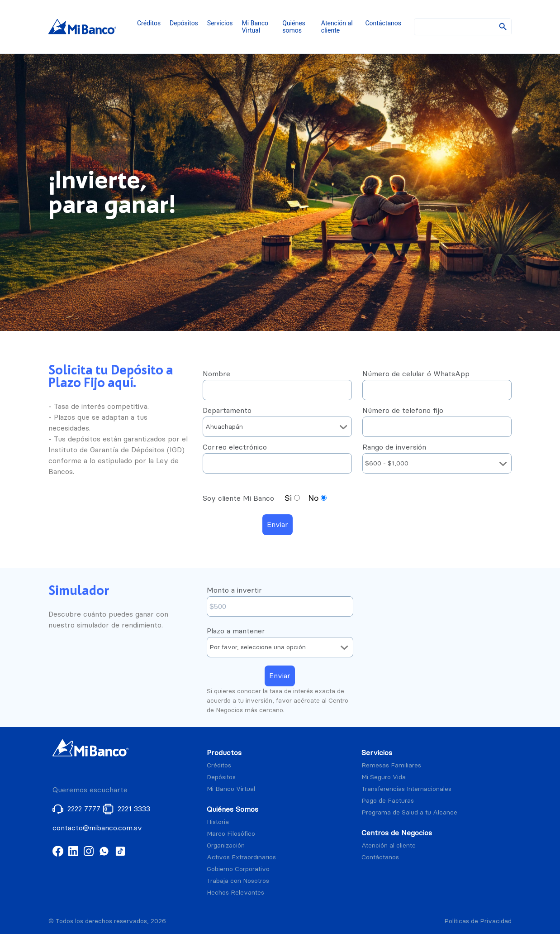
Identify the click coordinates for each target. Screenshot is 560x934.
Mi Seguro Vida (384, 777)
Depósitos (184, 23)
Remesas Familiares (391, 765)
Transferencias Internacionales (406, 789)
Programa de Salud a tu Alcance (409, 812)
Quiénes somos (294, 27)
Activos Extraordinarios (241, 857)
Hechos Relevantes (235, 893)
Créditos (149, 23)
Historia (218, 822)
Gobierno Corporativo (238, 869)
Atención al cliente (337, 27)
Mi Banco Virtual (255, 27)
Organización (226, 845)
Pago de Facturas (388, 801)
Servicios (220, 23)
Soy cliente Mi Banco (240, 498)
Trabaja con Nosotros (238, 881)
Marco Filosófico (231, 834)
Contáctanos (384, 23)
